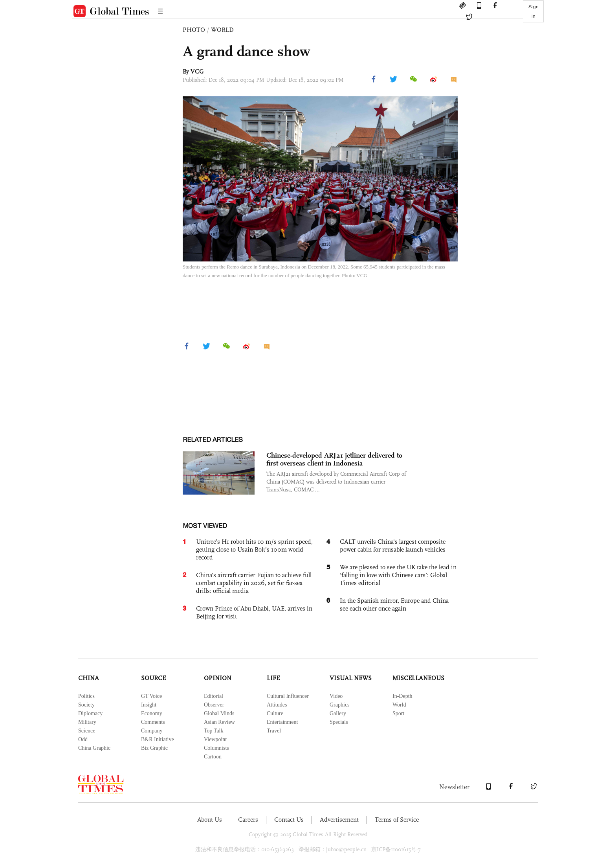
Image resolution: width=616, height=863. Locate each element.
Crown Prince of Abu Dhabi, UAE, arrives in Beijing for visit (254, 612)
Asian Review (219, 722)
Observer (214, 705)
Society (86, 705)
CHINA (89, 678)
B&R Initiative (158, 739)
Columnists (216, 748)
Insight (149, 705)
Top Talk (214, 731)
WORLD (222, 30)
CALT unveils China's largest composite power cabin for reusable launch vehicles (393, 546)
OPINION (218, 678)
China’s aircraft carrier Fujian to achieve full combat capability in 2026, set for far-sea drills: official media (254, 583)
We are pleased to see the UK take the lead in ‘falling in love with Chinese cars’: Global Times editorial (398, 575)
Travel (274, 731)
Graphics (340, 705)
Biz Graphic (154, 748)
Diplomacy (90, 713)
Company (152, 731)
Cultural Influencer (288, 696)
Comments (153, 722)
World (399, 705)
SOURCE (153, 678)
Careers (248, 820)
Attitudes (277, 705)
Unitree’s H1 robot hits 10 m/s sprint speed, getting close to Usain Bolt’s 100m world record (254, 549)
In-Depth (402, 696)
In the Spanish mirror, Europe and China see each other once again (394, 604)
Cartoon (213, 757)
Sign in (533, 11)
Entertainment (282, 722)
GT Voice (151, 696)
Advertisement (339, 820)
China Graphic (94, 748)
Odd (83, 739)
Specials (339, 722)
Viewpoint (215, 739)
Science (87, 731)
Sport (398, 713)
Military (87, 722)
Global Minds (219, 713)
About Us (210, 820)
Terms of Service (397, 820)
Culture (275, 713)
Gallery (338, 713)
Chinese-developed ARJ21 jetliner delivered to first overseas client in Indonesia (334, 459)
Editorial (214, 696)
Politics (86, 696)
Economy (152, 713)
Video (336, 696)
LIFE (273, 678)
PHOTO (194, 30)
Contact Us (289, 820)
